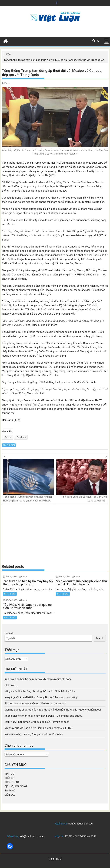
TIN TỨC (9, 774)
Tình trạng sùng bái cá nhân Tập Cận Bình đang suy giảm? (82, 480)
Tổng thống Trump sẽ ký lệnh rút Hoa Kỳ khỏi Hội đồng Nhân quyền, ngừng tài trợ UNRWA (28, 480)
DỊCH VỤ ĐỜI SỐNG (16, 786)
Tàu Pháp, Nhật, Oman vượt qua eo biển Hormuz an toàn (37, 722)
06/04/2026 (11, 577)
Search (9, 633)
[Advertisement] (55, 534)
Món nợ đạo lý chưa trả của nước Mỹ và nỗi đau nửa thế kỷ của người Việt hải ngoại (53, 710)
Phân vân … (11, 685)
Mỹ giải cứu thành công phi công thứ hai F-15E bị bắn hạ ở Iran (40, 691)
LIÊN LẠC (10, 795)
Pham (7, 83)
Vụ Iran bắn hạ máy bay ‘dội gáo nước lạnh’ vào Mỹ (34, 734)
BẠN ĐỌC (10, 791)
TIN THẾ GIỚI (9, 445)
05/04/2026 (64, 577)
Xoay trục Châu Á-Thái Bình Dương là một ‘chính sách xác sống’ (41, 697)
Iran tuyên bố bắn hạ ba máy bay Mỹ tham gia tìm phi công (38, 679)
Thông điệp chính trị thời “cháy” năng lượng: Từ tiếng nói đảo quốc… (43, 716)
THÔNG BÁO (12, 782)
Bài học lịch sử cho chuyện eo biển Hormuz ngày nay (35, 704)
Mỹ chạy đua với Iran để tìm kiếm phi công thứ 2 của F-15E (38, 728)
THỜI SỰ (9, 778)
